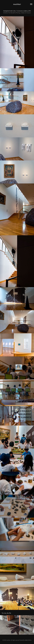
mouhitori (17, 4)
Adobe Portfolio (28, 640)
